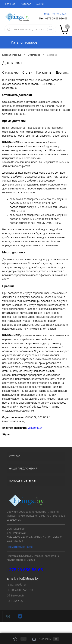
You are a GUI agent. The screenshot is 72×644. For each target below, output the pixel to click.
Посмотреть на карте (20, 547)
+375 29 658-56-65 (25, 570)
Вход (46, 14)
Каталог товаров (20, 42)
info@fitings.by (28, 578)
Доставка (63, 73)
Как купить (44, 73)
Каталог (26, 4)
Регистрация (60, 14)
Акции (40, 4)
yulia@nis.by (35, 428)
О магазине (10, 73)
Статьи (27, 73)
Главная (10, 4)
